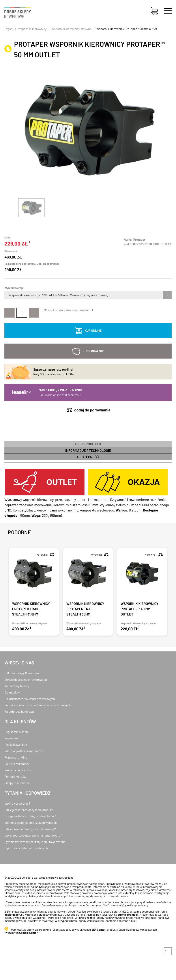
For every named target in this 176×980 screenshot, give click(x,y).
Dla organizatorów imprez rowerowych (30, 699)
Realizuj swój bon (16, 745)
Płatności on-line (16, 757)
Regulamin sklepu (16, 732)
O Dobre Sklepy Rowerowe (22, 673)
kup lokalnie (93, 351)
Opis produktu (88, 444)
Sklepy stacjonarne (17, 783)
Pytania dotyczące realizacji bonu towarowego (35, 842)
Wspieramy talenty (17, 686)
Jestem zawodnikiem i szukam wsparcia (31, 823)
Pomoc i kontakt (15, 776)
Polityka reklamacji (17, 764)
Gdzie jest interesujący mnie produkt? (29, 810)
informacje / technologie (88, 450)
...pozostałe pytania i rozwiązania (26, 848)
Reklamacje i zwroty (18, 770)
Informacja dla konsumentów (23, 751)
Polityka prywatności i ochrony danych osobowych (37, 705)
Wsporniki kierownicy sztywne (71, 29)
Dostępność (88, 457)
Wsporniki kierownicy (32, 29)
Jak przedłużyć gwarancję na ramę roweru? (33, 835)
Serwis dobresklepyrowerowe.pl (26, 680)
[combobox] (9, 295)
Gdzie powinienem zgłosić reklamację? (30, 829)
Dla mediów (12, 692)
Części (9, 29)
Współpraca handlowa (19, 711)
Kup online (11, 738)
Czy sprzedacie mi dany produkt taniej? (30, 816)
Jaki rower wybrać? (17, 803)
